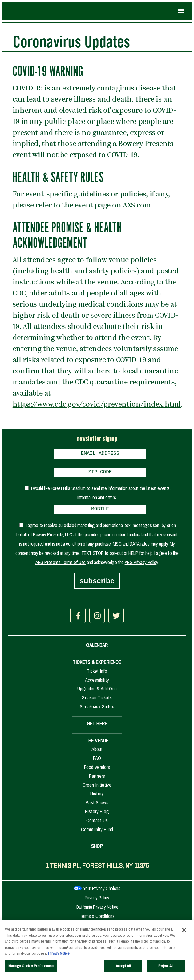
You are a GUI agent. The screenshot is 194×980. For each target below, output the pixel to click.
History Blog (97, 815)
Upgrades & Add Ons (97, 692)
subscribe (97, 584)
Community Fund (97, 833)
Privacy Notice (59, 955)
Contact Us (97, 824)
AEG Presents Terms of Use (61, 566)
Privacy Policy (97, 901)
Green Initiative (97, 789)
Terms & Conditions (97, 920)
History (97, 797)
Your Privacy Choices (102, 892)
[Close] (184, 932)
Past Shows (97, 806)
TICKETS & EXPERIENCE (97, 666)
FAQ (97, 762)
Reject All (166, 968)
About (97, 753)
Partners (97, 780)
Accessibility (97, 684)
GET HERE (97, 727)
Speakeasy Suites (97, 710)
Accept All (123, 968)
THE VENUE (97, 744)
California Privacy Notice (97, 911)
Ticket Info (97, 675)
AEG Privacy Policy (141, 566)
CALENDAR (97, 649)
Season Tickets (97, 701)
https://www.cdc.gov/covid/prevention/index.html (97, 405)
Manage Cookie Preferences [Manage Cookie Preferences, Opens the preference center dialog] (31, 968)
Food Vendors (97, 771)
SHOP (97, 850)
